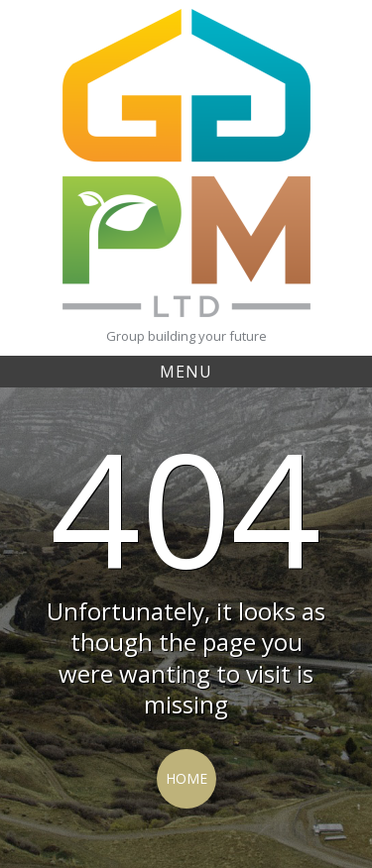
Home (186, 778)
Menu (186, 372)
